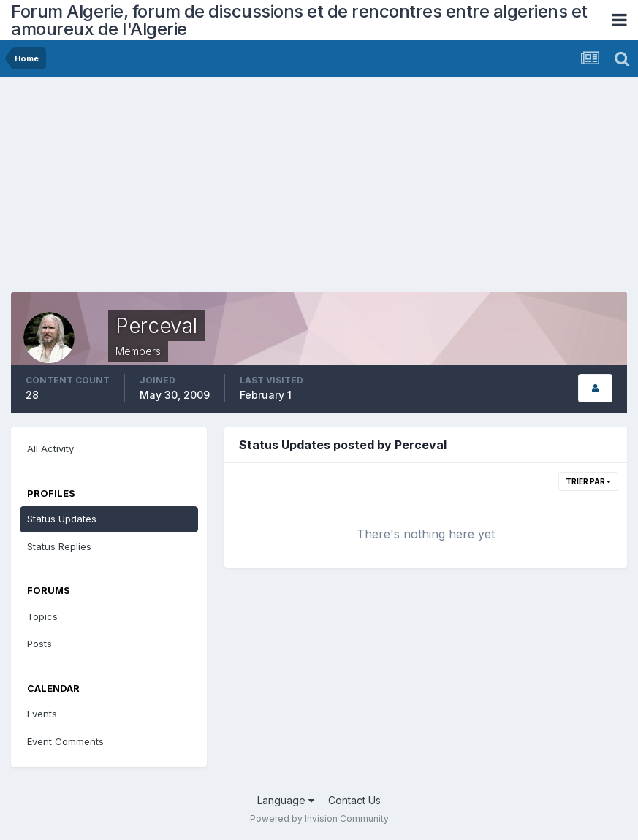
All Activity (50, 448)
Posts (39, 644)
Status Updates (62, 519)
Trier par (588, 481)
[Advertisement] (182, 190)
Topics (42, 616)
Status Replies (59, 546)
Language (286, 800)
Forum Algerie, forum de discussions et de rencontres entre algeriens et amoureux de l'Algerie (299, 20)
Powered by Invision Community (319, 818)
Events (42, 714)
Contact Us (354, 800)
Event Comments (65, 741)
